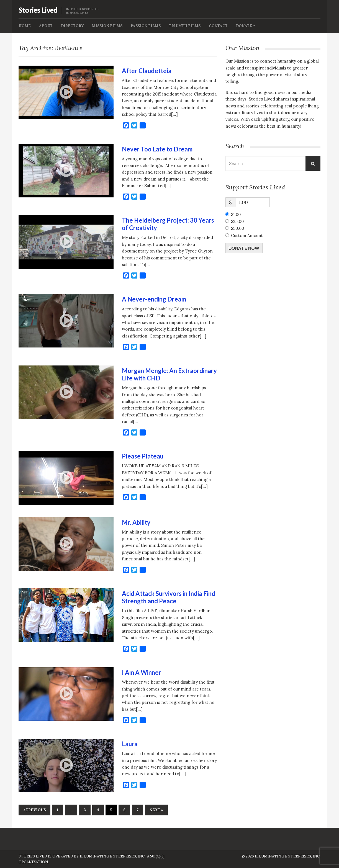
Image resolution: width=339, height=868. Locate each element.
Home (25, 26)
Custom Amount (247, 235)
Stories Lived (38, 10)
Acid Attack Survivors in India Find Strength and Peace (169, 597)
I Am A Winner (142, 672)
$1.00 (236, 214)
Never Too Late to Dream (157, 149)
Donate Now (244, 248)
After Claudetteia (147, 71)
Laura (130, 744)
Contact (218, 26)
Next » (156, 810)
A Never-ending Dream (154, 299)
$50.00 (237, 228)
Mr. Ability (136, 522)
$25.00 (237, 221)
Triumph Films (185, 26)
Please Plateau (143, 456)
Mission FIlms (107, 26)
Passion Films (146, 26)
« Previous (34, 810)
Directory (72, 26)
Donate (244, 26)
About (46, 26)
